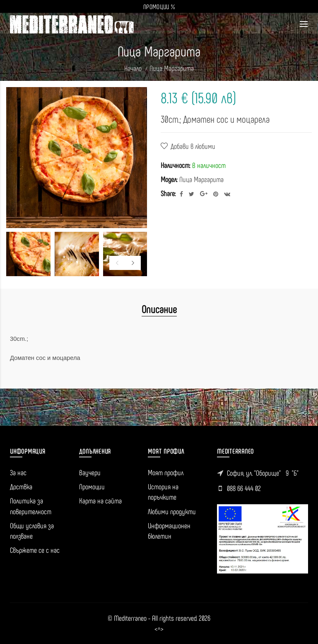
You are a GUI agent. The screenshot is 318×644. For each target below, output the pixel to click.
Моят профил (166, 472)
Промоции (92, 486)
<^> (159, 629)
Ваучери (90, 472)
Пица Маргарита (172, 68)
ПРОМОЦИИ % (159, 6)
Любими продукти (172, 511)
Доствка (21, 486)
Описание (159, 309)
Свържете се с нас (35, 550)
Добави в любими (193, 146)
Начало (133, 68)
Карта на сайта (100, 501)
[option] (28, 254)
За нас (18, 472)
